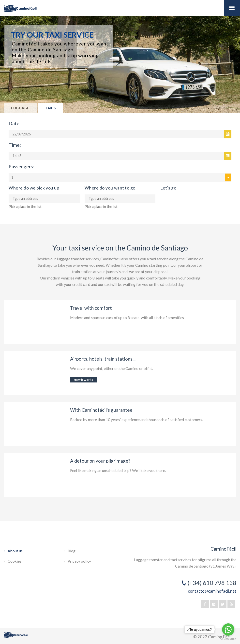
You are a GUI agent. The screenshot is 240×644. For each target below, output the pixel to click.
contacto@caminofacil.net (212, 591)
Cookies (15, 561)
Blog (72, 551)
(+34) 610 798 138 (212, 583)
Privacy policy (79, 561)
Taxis (50, 108)
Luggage (20, 108)
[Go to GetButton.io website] (228, 639)
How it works (83, 380)
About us (15, 551)
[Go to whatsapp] (228, 629)
